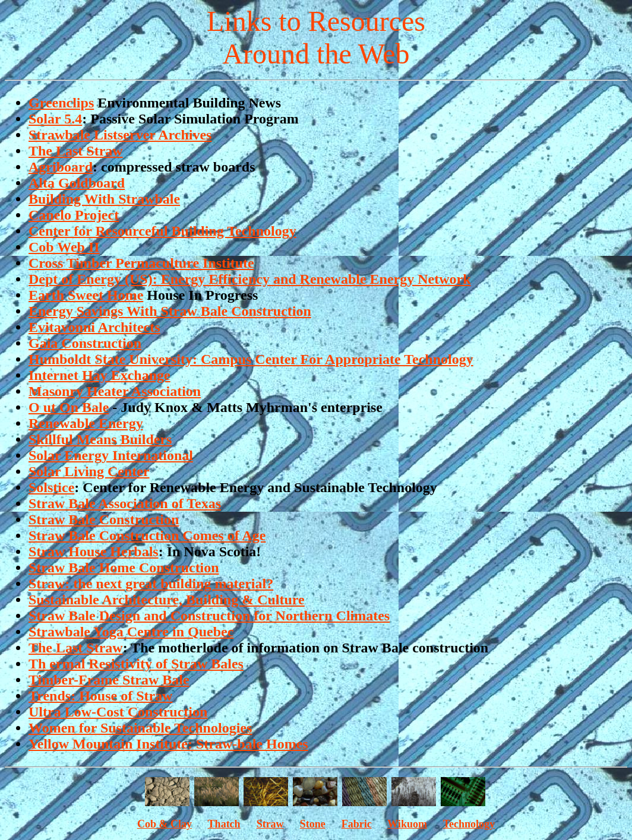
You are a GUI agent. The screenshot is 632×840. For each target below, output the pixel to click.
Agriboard (61, 167)
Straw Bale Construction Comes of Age (147, 535)
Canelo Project (74, 215)
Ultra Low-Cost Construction (118, 712)
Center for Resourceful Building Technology (162, 231)
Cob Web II (64, 247)
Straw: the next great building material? (151, 584)
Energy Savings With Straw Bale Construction (170, 311)
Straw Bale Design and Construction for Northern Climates (209, 616)
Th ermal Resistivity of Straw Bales (136, 664)
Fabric (357, 824)
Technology (469, 824)
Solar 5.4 (55, 119)
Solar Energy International (111, 455)
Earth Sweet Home (86, 295)
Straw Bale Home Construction (124, 568)
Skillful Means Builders (100, 439)
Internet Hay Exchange (99, 375)
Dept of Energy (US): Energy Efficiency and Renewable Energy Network (250, 279)
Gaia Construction (85, 343)
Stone (313, 824)
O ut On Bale (69, 407)
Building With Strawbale (104, 199)
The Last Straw (76, 151)
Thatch (224, 824)
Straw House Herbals (94, 551)
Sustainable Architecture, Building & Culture (167, 600)
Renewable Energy (86, 423)
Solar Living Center (89, 471)
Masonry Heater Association (115, 391)
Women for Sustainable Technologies (140, 728)
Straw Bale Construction (104, 519)
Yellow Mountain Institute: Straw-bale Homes (168, 744)
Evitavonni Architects (94, 327)
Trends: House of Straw (100, 696)
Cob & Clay (165, 824)
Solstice (51, 487)
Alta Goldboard (77, 183)
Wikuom (407, 824)
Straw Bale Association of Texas (125, 503)
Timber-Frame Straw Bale (109, 680)
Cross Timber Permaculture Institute (141, 263)
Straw (270, 824)
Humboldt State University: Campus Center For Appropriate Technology (251, 359)
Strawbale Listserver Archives (120, 135)
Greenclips (61, 103)
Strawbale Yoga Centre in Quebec (131, 632)
